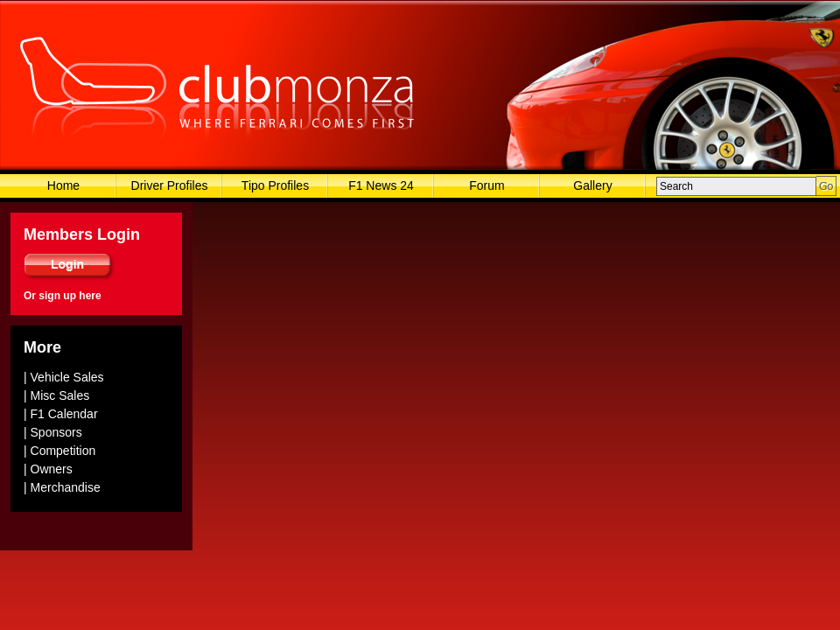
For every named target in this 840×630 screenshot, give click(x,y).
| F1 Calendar (61, 414)
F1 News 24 (381, 185)
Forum (486, 185)
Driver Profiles (170, 185)
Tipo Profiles (275, 185)
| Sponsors (53, 432)
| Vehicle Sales (64, 377)
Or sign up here (63, 296)
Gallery (592, 185)
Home (63, 185)
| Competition (59, 451)
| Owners (48, 469)
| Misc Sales (56, 395)
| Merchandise (62, 487)
